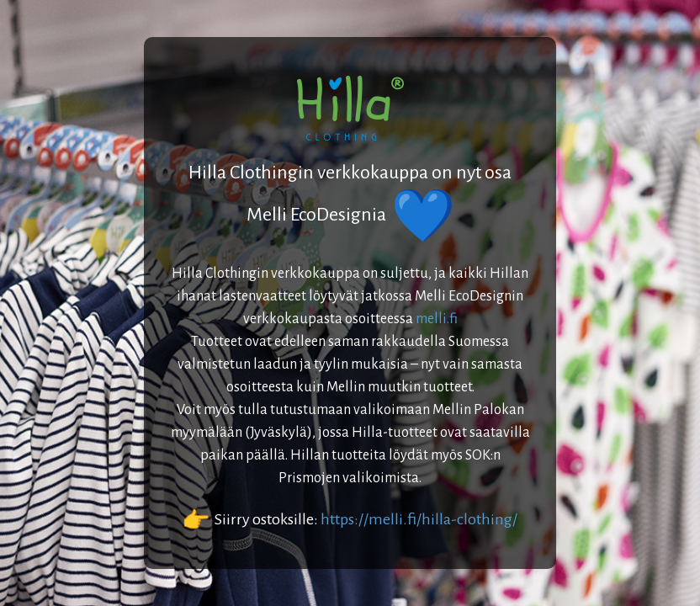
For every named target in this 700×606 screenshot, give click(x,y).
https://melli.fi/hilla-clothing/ (419, 519)
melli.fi (437, 319)
